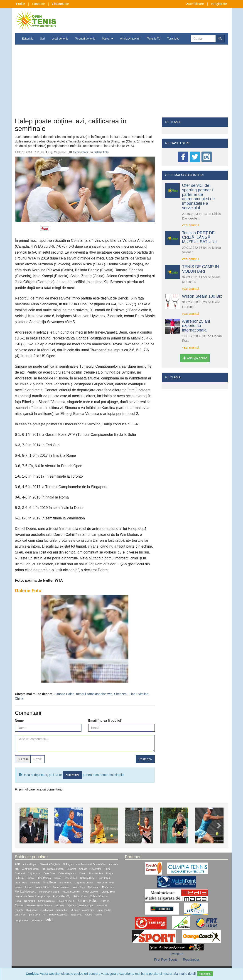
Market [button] (108, 39)
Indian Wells (21, 883)
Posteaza (145, 759)
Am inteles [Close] (205, 974)
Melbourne (94, 887)
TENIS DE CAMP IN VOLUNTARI (200, 269)
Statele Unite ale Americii (39, 906)
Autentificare (195, 4)
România (29, 901)
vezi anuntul (190, 225)
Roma (18, 901)
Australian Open (30, 869)
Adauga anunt (195, 358)
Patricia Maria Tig (62, 896)
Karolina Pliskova (24, 887)
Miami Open (108, 887)
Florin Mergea (44, 878)
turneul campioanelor (91, 694)
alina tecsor (32, 910)
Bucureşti (71, 869)
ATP (17, 864)
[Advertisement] (122, 83)
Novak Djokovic (91, 892)
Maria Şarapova (61, 887)
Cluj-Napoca (34, 874)
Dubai (82, 874)
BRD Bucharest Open (53, 869)
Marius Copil (79, 887)
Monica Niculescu (26, 892)
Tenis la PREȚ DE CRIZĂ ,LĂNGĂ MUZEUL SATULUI (199, 237)
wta (110, 694)
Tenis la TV (154, 39)
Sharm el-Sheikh (66, 901)
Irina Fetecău (66, 883)
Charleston (96, 869)
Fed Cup (19, 878)
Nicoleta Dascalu (71, 892)
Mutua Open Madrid (49, 892)
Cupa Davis (49, 874)
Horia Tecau (104, 878)
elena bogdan (104, 910)
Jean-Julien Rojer (105, 883)
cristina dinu (88, 910)
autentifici (72, 775)
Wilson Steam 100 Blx (202, 296)
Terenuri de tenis (85, 39)
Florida (30, 878)
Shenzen (120, 694)
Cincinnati (20, 874)
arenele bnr (62, 910)
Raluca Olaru (80, 896)
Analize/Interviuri (130, 39)
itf (44, 915)
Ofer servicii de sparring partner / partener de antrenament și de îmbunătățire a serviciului (198, 197)
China (19, 698)
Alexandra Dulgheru (50, 864)
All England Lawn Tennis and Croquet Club (84, 864)
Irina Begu (50, 883)
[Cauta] (203, 39)
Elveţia (109, 874)
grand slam (34, 915)
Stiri (43, 39)
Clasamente (60, 4)
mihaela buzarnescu (58, 915)
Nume (19, 721)
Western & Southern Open (81, 906)
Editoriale (28, 39)
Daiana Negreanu (67, 874)
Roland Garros (99, 896)
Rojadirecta (191, 960)
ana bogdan (47, 910)
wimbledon (37, 921)
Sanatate (39, 4)
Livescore (177, 954)
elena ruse (20, 915)
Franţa (57, 878)
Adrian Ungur (30, 864)
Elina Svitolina (138, 694)
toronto (89, 915)
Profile (21, 4)
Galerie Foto (101, 152)
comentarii (80, 152)
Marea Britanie (43, 887)
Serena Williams (46, 901)
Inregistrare (219, 4)
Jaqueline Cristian (84, 883)
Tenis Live (173, 39)
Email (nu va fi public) (105, 721)
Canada (83, 869)
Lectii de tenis (60, 39)
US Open (60, 906)
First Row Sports (166, 960)
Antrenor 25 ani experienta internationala (196, 326)
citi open (75, 910)
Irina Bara (35, 883)
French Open (70, 878)
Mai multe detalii (185, 974)
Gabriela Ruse (87, 878)
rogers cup (77, 915)
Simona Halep (64, 694)
